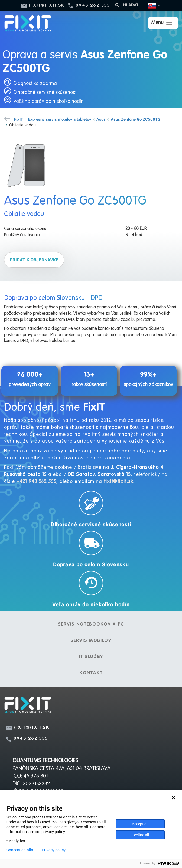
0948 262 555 (93, 6)
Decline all (140, 835)
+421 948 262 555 (36, 482)
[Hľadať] (126, 5)
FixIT (19, 119)
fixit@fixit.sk (47, 6)
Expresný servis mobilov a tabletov (60, 119)
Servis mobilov (91, 641)
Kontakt (91, 673)
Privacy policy (54, 850)
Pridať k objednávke (34, 260)
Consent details (20, 850)
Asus (101, 119)
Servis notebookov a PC (91, 624)
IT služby (91, 657)
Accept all (140, 824)
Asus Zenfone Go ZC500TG (136, 119)
